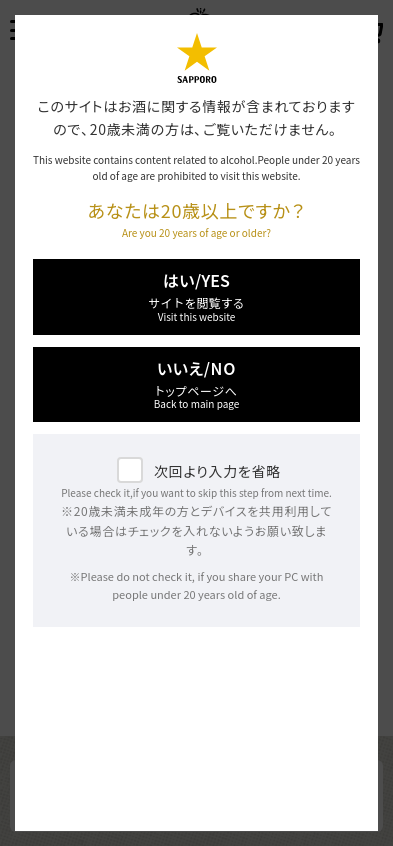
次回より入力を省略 (217, 471)
